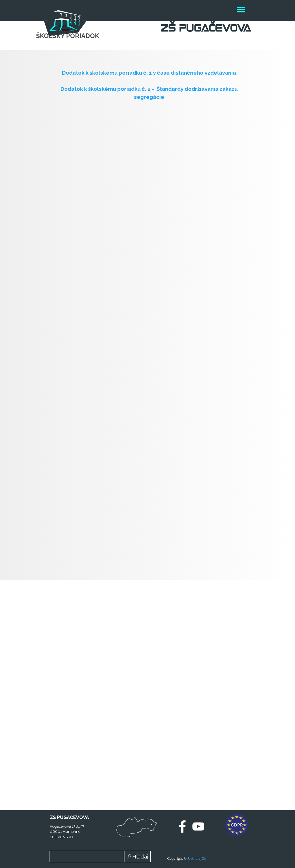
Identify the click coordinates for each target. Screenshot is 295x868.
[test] (136, 827)
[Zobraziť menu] (241, 10)
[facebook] (182, 826)
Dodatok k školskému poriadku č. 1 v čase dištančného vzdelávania (149, 73)
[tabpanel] (149, 85)
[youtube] (198, 826)
